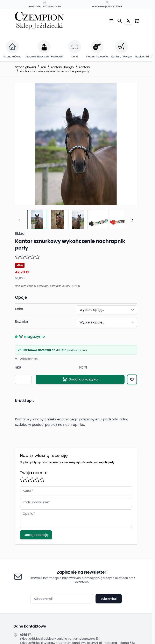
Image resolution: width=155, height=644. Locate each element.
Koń (43, 67)
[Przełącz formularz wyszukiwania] (120, 21)
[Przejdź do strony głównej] (39, 21)
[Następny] (132, 220)
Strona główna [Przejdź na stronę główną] (26, 67)
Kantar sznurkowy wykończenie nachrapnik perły (54, 71)
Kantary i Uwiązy (62, 67)
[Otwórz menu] (111, 21)
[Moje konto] (128, 21)
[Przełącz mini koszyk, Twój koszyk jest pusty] (137, 21)
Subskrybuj (108, 599)
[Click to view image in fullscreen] (76, 144)
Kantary (84, 67)
